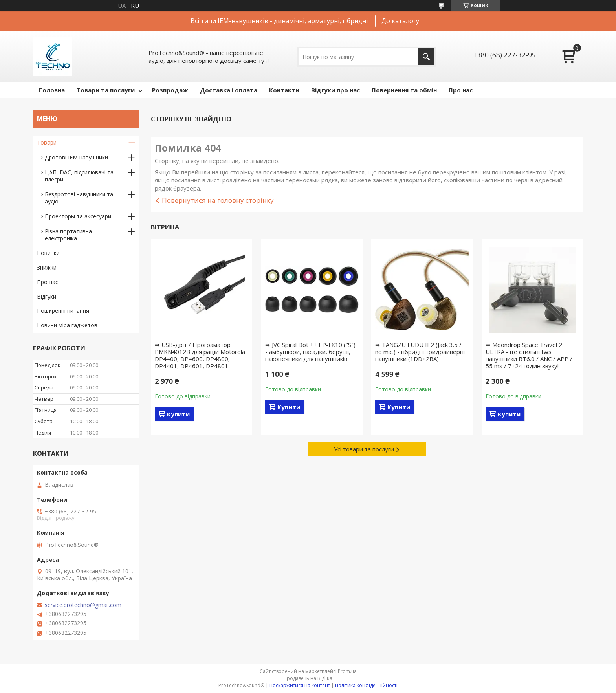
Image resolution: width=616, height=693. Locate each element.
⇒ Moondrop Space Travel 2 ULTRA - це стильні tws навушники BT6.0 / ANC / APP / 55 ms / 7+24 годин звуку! (529, 355)
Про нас (461, 90)
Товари (47, 142)
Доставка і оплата (229, 90)
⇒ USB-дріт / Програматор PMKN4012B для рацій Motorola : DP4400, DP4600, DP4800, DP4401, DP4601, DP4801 (201, 355)
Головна (52, 90)
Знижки (47, 267)
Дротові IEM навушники (76, 157)
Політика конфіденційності (366, 685)
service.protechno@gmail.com (83, 605)
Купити (178, 414)
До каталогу (400, 21)
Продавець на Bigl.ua (308, 678)
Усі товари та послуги (364, 449)
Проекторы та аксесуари (78, 216)
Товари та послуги (106, 90)
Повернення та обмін (404, 90)
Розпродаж (170, 90)
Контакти (284, 90)
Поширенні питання (63, 311)
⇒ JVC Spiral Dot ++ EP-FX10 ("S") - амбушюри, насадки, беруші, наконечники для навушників (310, 352)
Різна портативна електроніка (68, 235)
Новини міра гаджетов (67, 325)
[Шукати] (426, 57)
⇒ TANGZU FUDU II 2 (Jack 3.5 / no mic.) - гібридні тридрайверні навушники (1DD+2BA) (420, 352)
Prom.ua (347, 671)
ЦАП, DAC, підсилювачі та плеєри (79, 176)
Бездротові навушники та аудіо (79, 198)
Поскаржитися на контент (300, 685)
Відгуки (47, 296)
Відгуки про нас (335, 90)
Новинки (48, 253)
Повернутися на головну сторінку (218, 200)
